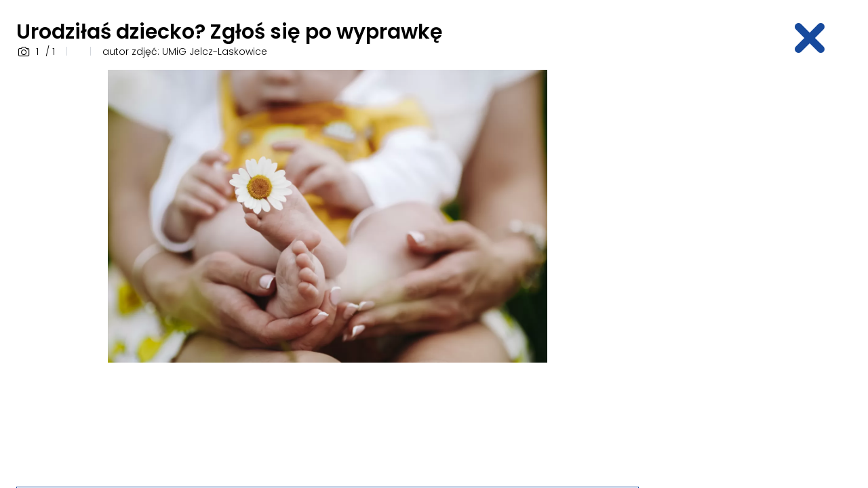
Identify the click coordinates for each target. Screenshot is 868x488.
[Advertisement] (757, 273)
